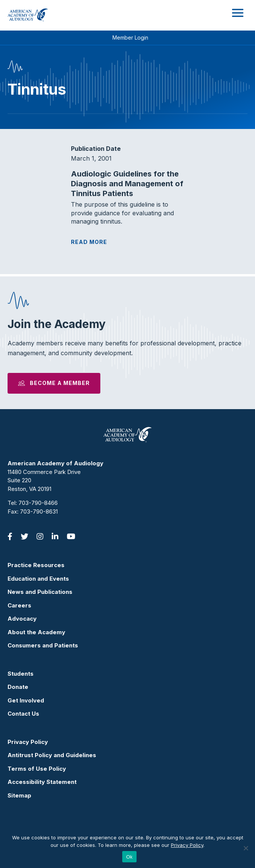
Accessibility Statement (42, 782)
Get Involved (26, 700)
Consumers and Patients (43, 645)
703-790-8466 (38, 503)
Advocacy (22, 619)
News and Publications (40, 592)
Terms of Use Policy (37, 769)
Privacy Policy (28, 742)
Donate (18, 687)
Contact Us (23, 714)
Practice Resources (36, 565)
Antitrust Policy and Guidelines (52, 755)
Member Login (130, 38)
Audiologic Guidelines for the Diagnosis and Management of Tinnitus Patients (127, 184)
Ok (129, 857)
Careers (19, 605)
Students (21, 674)
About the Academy (36, 632)
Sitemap (19, 795)
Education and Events (38, 579)
